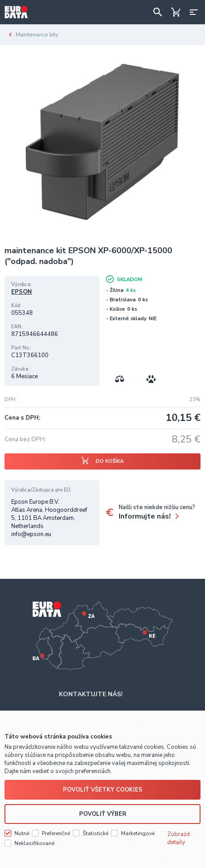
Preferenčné (56, 833)
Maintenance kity (37, 35)
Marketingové (138, 833)
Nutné (22, 833)
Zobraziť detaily (179, 838)
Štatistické (96, 833)
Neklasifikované (34, 843)
